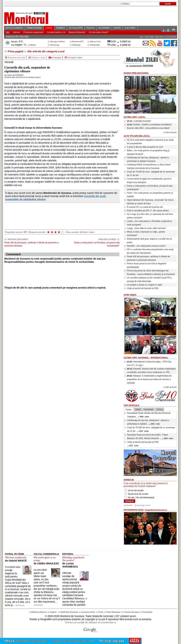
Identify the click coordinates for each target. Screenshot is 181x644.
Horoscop (55, 45)
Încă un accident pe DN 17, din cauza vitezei (148, 211)
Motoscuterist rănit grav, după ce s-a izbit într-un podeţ (150, 241)
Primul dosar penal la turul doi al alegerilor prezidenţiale (147, 265)
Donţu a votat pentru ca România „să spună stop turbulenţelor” (150, 188)
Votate (138, 409)
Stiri (8, 32)
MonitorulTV (78, 42)
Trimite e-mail (37, 57)
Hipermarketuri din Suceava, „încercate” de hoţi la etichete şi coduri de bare (150, 202)
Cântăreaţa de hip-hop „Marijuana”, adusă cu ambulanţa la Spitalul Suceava (148, 159)
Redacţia (76, 45)
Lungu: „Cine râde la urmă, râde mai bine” (147, 228)
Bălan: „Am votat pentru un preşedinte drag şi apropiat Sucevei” (148, 152)
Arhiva (126, 4)
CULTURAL (130, 28)
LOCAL (49, 28)
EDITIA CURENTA (14, 28)
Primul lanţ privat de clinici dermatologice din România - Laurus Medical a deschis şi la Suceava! (151, 272)
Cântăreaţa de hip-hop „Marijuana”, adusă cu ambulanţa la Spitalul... (148, 422)
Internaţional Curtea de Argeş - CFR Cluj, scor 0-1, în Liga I (149, 363)
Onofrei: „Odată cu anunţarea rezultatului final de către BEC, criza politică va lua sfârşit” (149, 126)
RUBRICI (60, 28)
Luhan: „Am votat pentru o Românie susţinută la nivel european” (149, 223)
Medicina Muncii (39, 612)
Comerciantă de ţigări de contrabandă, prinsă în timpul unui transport (149, 181)
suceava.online (88, 612)
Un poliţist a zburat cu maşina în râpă (144, 285)
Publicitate (95, 45)
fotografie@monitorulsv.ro (156, 510)
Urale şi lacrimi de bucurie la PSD (143, 288)
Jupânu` (54, 612)
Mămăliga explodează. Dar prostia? (74, 559)
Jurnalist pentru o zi (56, 32)
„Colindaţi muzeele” (139, 121)
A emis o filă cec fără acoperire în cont (145, 147)
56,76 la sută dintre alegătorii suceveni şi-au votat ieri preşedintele (150, 142)
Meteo (33, 45)
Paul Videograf (113, 612)
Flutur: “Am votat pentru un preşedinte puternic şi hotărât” (150, 195)
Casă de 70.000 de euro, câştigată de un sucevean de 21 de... (151, 429)
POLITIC (90, 28)
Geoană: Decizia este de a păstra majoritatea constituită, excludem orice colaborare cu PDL (151, 370)
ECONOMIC (104, 28)
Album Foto (95, 42)
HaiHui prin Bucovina (136, 73)
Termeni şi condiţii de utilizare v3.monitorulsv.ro (90, 622)
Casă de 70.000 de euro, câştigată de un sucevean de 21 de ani (151, 174)
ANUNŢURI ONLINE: (17, 37)
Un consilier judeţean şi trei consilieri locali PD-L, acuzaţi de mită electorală (150, 280)
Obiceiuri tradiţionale (16, 558)
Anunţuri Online (57, 42)
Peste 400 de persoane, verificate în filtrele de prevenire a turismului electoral (149, 258)
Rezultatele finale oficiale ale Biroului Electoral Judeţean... (149, 415)
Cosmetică (147, 612)
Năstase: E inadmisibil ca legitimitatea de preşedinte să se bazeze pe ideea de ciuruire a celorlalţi (149, 379)
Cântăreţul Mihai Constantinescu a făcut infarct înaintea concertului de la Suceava (149, 166)
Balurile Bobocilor (77, 32)
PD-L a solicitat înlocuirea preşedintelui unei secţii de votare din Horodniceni (150, 251)
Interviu (16, 32)
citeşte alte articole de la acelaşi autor (22, 77)
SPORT (117, 28)
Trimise (160, 409)
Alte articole (171, 132)
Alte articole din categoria (45, 51)
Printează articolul (15, 57)
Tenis (101, 612)
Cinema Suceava (131, 612)
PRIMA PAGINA (34, 28)
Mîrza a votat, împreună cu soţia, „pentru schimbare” (146, 234)
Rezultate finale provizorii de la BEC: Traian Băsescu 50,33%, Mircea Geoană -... (150, 437)
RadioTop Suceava (69, 612)
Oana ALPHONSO (15, 75)
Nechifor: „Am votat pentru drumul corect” (146, 246)
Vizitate (129, 410)
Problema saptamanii (33, 32)
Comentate (149, 409)
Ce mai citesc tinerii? (99, 32)
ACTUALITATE (76, 28)
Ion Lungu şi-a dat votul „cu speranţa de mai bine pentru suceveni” (150, 216)
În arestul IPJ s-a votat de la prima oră (145, 207)
